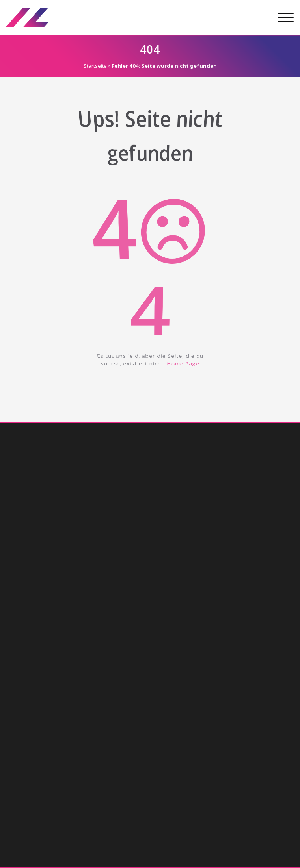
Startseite (93, 66)
